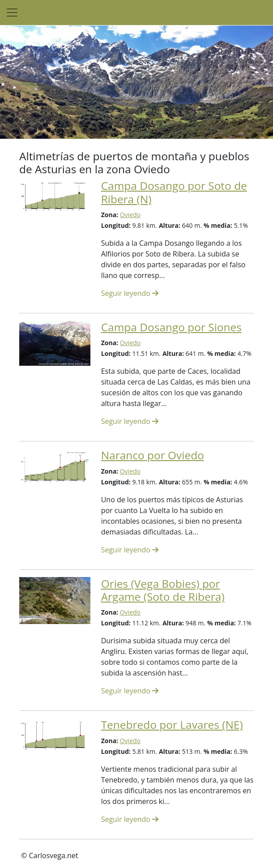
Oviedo (130, 215)
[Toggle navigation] (12, 13)
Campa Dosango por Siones (171, 327)
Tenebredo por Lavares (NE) (172, 725)
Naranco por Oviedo (153, 455)
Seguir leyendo (130, 293)
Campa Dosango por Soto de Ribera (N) (174, 192)
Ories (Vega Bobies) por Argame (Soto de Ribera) (163, 590)
